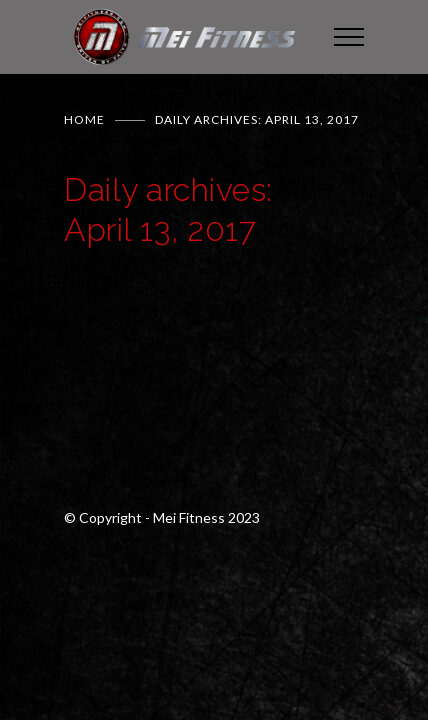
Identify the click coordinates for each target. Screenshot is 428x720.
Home (84, 119)
